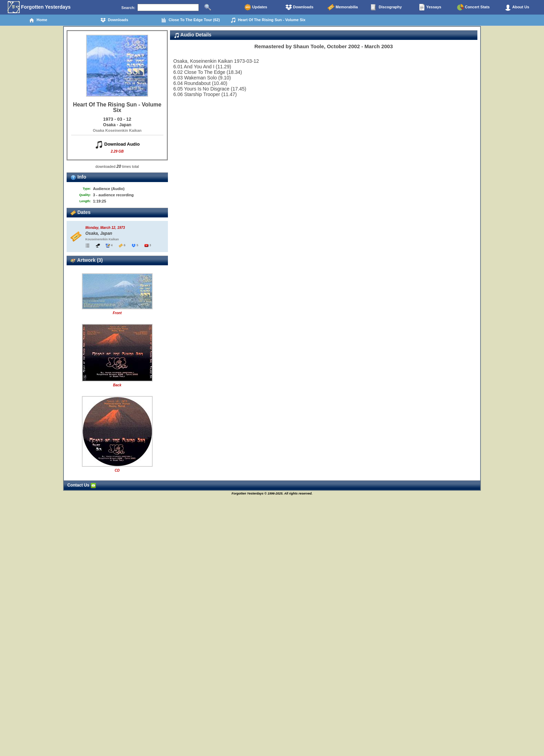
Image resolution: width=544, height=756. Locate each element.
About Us (517, 7)
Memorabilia (343, 7)
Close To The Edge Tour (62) (190, 20)
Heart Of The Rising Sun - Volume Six (268, 20)
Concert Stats (473, 7)
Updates (256, 7)
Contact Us (82, 485)
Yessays (430, 7)
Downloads (299, 7)
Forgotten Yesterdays (39, 7)
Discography (386, 7)
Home (38, 20)
